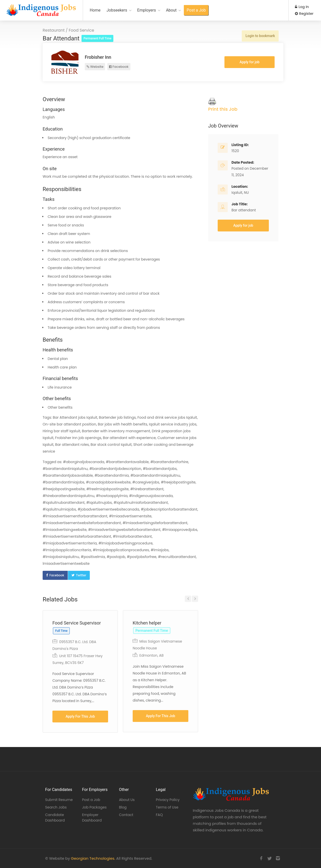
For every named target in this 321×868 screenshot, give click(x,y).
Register (304, 14)
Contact (126, 815)
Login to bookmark (260, 35)
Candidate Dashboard (55, 818)
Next (195, 599)
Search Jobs (56, 807)
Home (95, 10)
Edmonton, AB (152, 655)
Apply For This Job (80, 716)
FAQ (159, 815)
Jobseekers (117, 10)
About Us (127, 800)
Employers (147, 10)
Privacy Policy (168, 800)
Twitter (81, 575)
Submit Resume (59, 800)
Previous (188, 599)
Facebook (119, 67)
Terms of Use (167, 807)
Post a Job (196, 10)
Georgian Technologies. (93, 858)
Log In (302, 7)
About (171, 10)
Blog (123, 807)
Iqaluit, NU (240, 193)
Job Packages (94, 807)
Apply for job (249, 62)
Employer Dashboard (92, 818)
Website (95, 67)
